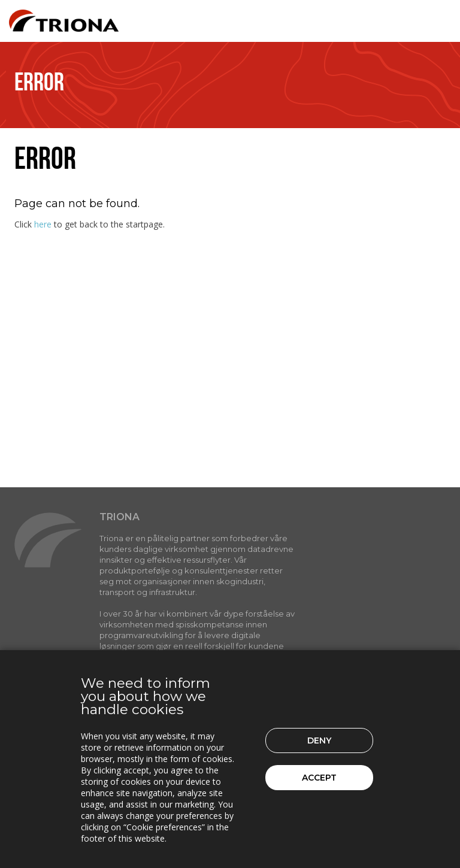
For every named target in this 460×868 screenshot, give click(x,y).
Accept (319, 778)
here (43, 224)
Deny (319, 740)
